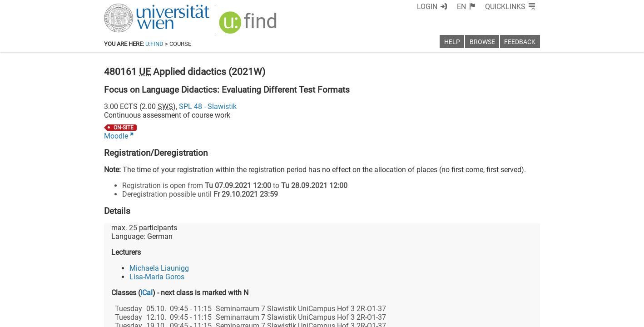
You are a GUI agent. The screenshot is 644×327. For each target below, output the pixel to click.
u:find (154, 44)
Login (427, 7)
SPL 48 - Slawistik (208, 107)
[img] (249, 26)
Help (452, 42)
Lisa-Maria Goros (157, 277)
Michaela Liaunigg (159, 268)
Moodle (116, 136)
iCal (146, 293)
